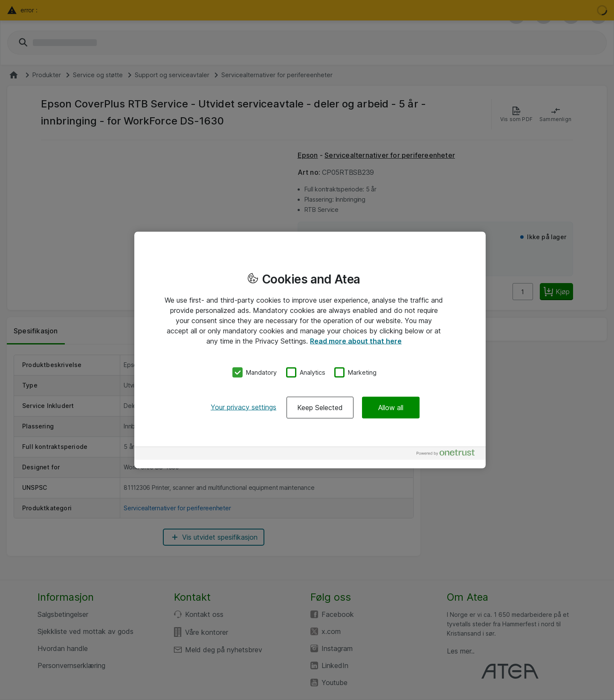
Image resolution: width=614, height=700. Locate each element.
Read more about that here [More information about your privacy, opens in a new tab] (356, 341)
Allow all (391, 407)
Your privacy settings (243, 407)
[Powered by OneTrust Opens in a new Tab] (449, 454)
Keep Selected (320, 407)
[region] (310, 350)
